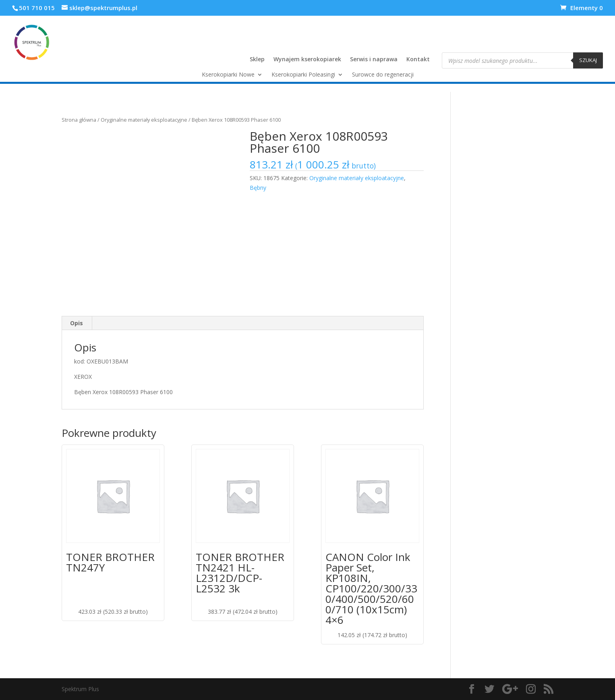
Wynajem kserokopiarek (307, 60)
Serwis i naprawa (374, 60)
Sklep (257, 60)
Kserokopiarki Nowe (228, 75)
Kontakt (418, 60)
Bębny (258, 188)
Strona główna (79, 120)
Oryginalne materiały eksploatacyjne (144, 120)
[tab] (77, 323)
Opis (77, 323)
